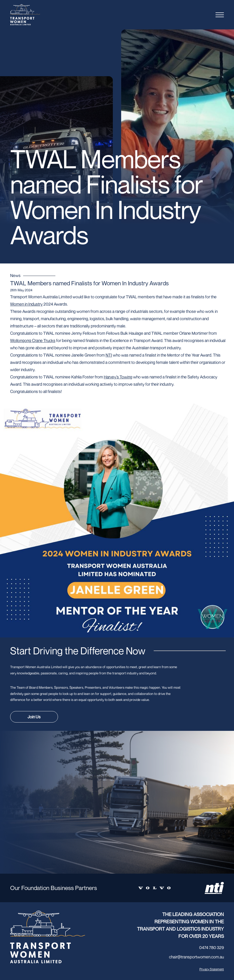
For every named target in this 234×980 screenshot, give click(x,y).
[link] (33, 340)
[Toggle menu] (220, 15)
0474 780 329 (212, 947)
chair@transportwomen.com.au (196, 957)
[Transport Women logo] (35, 15)
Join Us (34, 717)
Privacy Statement (212, 969)
